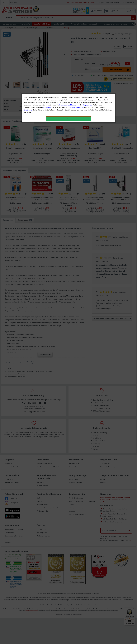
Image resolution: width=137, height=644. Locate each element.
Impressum (88, 51)
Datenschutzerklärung (68, 51)
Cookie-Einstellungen (76, 54)
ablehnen (47, 54)
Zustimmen (29, 56)
